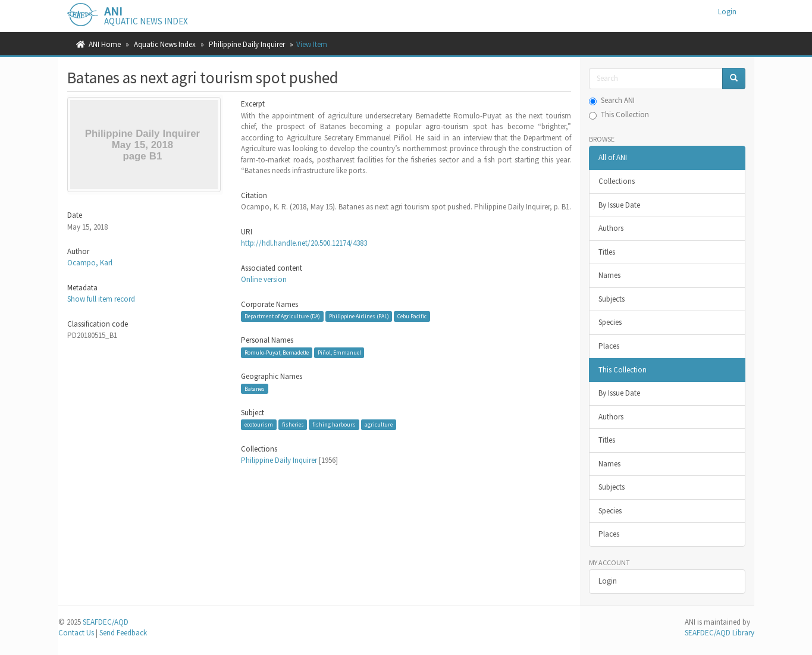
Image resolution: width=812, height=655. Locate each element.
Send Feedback (123, 633)
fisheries (293, 424)
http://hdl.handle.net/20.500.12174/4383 (304, 243)
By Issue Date (619, 205)
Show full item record (101, 299)
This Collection (619, 115)
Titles (607, 252)
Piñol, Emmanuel (339, 352)
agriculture (379, 424)
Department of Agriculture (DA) (282, 316)
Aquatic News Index (165, 44)
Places (609, 346)
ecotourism (259, 424)
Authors (611, 228)
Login (608, 581)
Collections (617, 181)
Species (610, 322)
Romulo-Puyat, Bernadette (277, 352)
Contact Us (76, 633)
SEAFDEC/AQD (106, 622)
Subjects (612, 299)
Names (609, 275)
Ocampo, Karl (90, 263)
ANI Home (105, 44)
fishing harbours (334, 424)
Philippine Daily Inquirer (247, 44)
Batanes (255, 389)
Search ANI (612, 100)
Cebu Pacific (412, 316)
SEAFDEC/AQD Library (719, 633)
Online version (264, 279)
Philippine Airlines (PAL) (359, 316)
